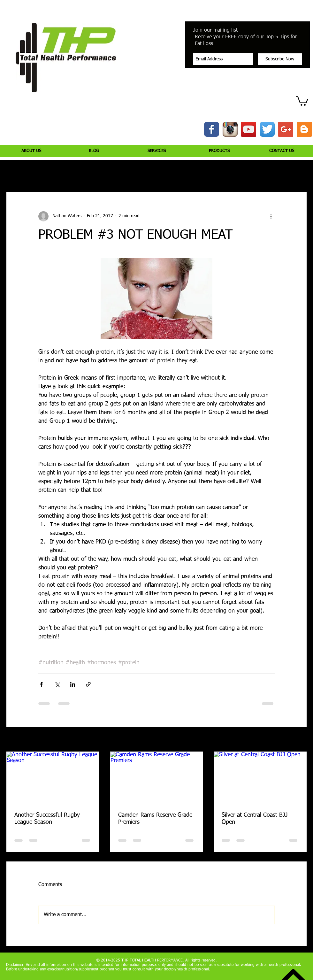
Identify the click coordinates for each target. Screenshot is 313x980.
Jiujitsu (197, 173)
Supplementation (135, 173)
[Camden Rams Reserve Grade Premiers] (157, 778)
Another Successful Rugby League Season (47, 819)
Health (171, 173)
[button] (302, 100)
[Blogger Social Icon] (304, 129)
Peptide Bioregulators (237, 173)
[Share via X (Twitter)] (57, 684)
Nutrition (97, 173)
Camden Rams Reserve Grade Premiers (155, 819)
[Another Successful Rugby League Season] (53, 778)
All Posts (15, 173)
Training (68, 173)
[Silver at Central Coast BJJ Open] (260, 778)
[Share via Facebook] (41, 684)
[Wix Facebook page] (212, 129)
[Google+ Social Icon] (286, 129)
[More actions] (271, 216)
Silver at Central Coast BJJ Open (255, 819)
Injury (41, 173)
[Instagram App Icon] (230, 129)
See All (300, 740)
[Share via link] (88, 684)
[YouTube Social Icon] (249, 129)
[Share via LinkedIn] (73, 684)
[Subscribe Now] (280, 59)
